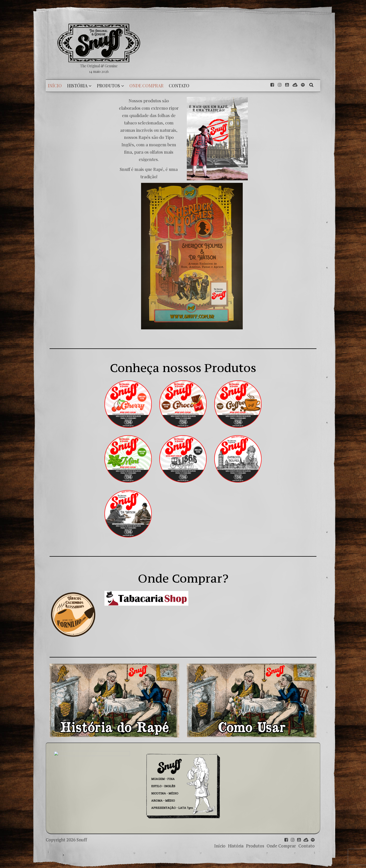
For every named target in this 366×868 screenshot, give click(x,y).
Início (220, 846)
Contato (307, 846)
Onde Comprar (281, 846)
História (236, 846)
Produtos (255, 846)
